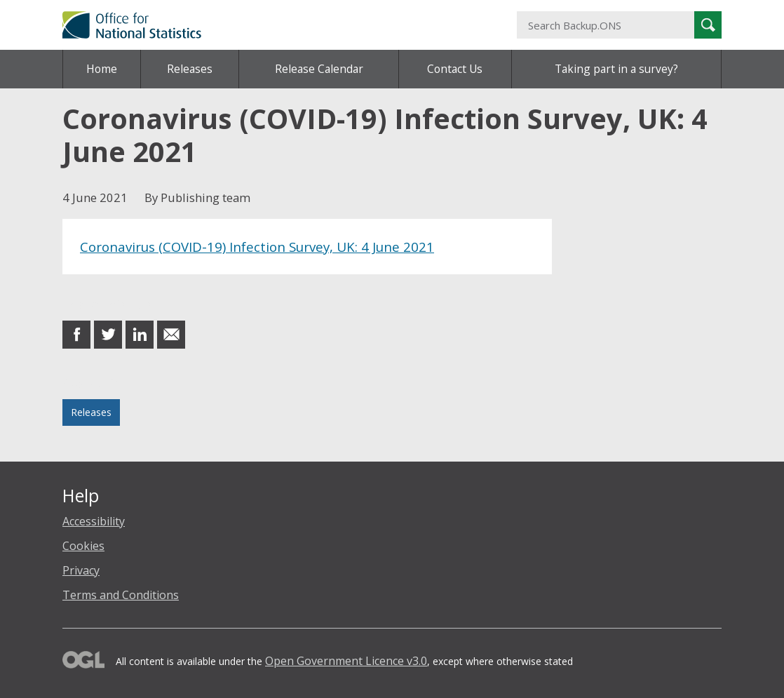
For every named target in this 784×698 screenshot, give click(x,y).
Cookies (83, 546)
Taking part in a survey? (616, 69)
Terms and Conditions (121, 595)
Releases (190, 69)
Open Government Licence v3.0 (346, 661)
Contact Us (455, 69)
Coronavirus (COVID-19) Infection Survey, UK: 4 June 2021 (257, 247)
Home (102, 69)
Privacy (81, 570)
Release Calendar (319, 69)
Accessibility (94, 521)
